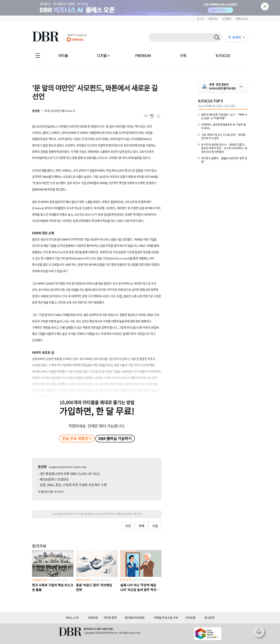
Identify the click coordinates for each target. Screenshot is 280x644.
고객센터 (227, 19)
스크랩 (158, 116)
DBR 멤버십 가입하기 (115, 438)
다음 (155, 526)
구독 (183, 56)
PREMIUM (143, 56)
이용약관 (93, 618)
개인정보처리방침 (134, 618)
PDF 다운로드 (152, 116)
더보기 (146, 116)
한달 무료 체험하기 (77, 438)
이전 (128, 526)
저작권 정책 (110, 618)
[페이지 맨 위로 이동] (260, 633)
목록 (142, 526)
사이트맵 (190, 618)
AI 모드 (237, 37)
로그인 (200, 19)
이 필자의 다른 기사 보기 (51, 492)
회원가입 (213, 19)
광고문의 (210, 618)
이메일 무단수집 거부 (166, 618)
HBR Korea (242, 19)
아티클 (63, 56)
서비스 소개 (72, 618)
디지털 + (103, 56)
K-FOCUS (223, 56)
